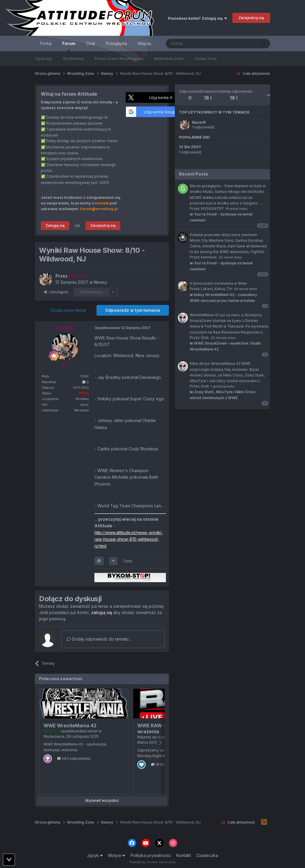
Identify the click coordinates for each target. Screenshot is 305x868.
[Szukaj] (197, 44)
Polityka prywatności (151, 855)
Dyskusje (44, 59)
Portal (46, 43)
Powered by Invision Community (152, 862)
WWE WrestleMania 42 (70, 726)
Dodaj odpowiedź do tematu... (99, 639)
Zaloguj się (55, 225)
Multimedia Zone (169, 59)
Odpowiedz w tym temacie (133, 310)
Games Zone (206, 59)
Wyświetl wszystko (102, 800)
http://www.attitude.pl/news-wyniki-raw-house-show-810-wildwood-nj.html (129, 539)
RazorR (199, 122)
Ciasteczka (207, 855)
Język (95, 855)
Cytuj (127, 561)
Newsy (101, 282)
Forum (69, 46)
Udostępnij (56, 292)
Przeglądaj (116, 43)
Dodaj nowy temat (68, 310)
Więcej (144, 43)
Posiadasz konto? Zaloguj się (197, 18)
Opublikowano (123, 328)
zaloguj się (102, 612)
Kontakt (184, 855)
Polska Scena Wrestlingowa (119, 59)
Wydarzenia (73, 59)
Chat (91, 43)
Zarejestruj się (251, 18)
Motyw (117, 855)
